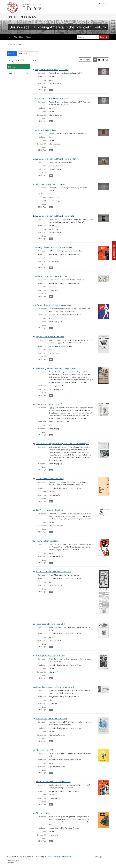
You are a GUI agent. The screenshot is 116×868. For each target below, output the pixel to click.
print (51, 90)
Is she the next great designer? (49, 404)
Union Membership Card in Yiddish (50, 184)
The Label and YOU (44, 750)
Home (10, 37)
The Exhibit (18, 37)
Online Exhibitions (22, 17)
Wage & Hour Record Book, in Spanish (52, 98)
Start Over (12, 53)
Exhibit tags (12, 67)
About (28, 37)
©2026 (9, 857)
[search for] (88, 37)
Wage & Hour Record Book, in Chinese (52, 69)
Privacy (51, 857)
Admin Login (98, 857)
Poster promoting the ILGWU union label (54, 571)
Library (32, 7)
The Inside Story (43, 813)
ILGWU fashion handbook (47, 541)
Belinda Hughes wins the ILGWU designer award (56, 368)
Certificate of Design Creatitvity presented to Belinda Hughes (62, 443)
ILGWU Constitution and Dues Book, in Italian (55, 216)
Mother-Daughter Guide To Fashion (51, 718)
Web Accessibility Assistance (63, 857)
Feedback (102, 3)
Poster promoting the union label (50, 624)
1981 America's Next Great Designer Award (54, 305)
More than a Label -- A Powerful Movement (55, 687)
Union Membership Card (46, 130)
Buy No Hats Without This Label (50, 337)
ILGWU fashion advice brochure (50, 478)
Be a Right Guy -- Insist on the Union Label (53, 247)
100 (84, 59)
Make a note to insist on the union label (53, 781)
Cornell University (12, 7)
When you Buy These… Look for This (51, 276)
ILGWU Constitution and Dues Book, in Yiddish (56, 159)
